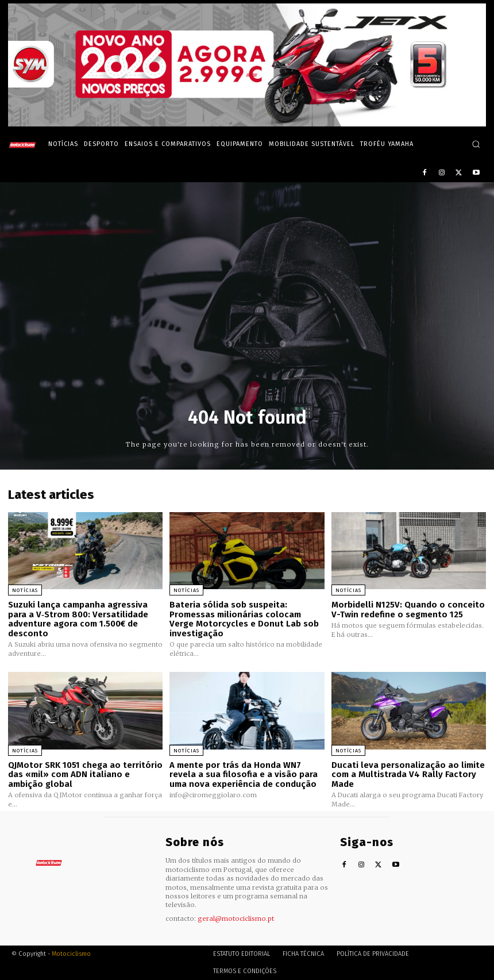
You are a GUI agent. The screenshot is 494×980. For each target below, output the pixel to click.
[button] (476, 144)
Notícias (25, 590)
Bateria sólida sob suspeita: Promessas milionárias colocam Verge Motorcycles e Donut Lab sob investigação (244, 619)
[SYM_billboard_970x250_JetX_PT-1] (247, 124)
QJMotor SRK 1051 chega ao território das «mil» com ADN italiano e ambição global (85, 775)
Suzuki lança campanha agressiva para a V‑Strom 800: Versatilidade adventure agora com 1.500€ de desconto (78, 619)
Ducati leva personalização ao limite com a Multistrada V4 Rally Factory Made (408, 775)
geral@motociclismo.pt (236, 918)
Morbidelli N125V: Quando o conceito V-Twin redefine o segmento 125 (408, 610)
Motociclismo (71, 954)
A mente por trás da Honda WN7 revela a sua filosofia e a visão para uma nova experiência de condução (244, 775)
